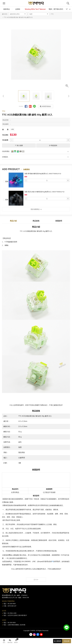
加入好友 (67, 627)
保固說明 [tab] (59, 221)
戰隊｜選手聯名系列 (56, 9)
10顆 (12, 129)
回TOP (36, 580)
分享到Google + (30, 106)
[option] (36, 55)
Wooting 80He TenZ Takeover (35, 9)
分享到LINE (34, 106)
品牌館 (18, 9)
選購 (6, 181)
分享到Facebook (26, 106)
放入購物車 (58, 641)
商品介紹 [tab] (13, 221)
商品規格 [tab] (36, 221)
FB (53, 561)
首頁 (6, 14)
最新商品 (7, 9)
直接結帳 (67, 641)
